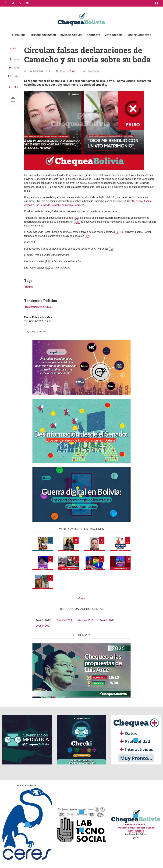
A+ (16, 87)
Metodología (114, 35)
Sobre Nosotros (140, 35)
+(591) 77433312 (136, 831)
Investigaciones (71, 35)
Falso (73, 71)
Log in (28, 332)
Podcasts (94, 35)
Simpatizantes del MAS (39, 307)
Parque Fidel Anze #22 (136, 825)
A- (10, 87)
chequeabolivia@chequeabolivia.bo (136, 828)
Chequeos (19, 35)
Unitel (29, 287)
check (13, 49)
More (81, 598)
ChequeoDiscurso (44, 35)
